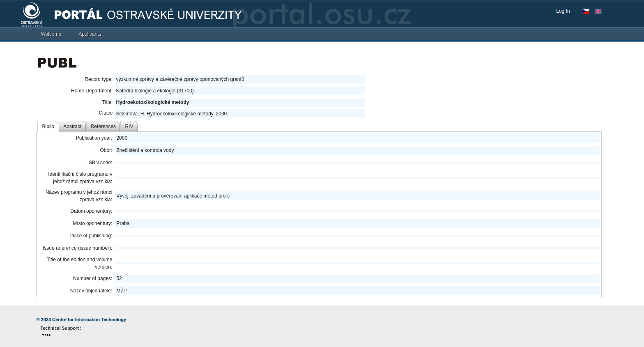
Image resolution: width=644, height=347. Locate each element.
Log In (563, 11)
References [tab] (103, 126)
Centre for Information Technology (89, 319)
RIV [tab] (129, 126)
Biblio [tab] (48, 126)
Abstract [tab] (72, 126)
